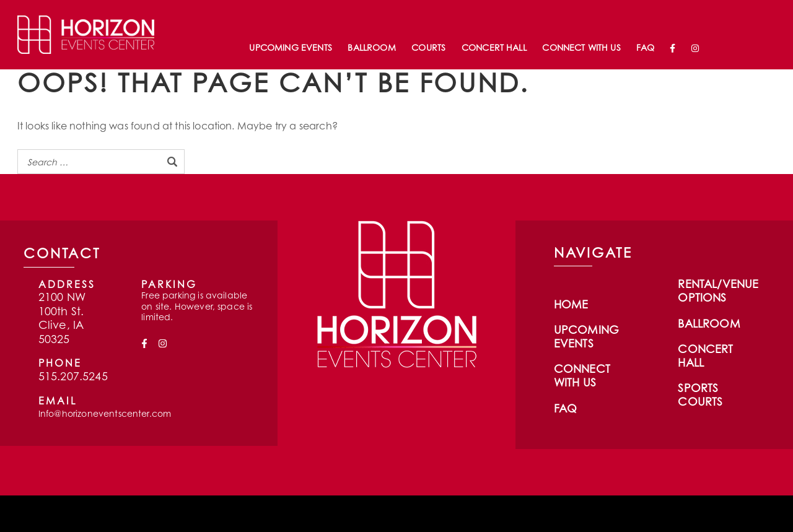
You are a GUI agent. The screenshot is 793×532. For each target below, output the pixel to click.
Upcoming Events (290, 47)
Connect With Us (581, 47)
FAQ (645, 47)
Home (571, 304)
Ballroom (371, 47)
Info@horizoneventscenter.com (105, 413)
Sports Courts (700, 395)
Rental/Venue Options (718, 290)
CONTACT (62, 253)
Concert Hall (494, 47)
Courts (428, 47)
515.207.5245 (73, 376)
